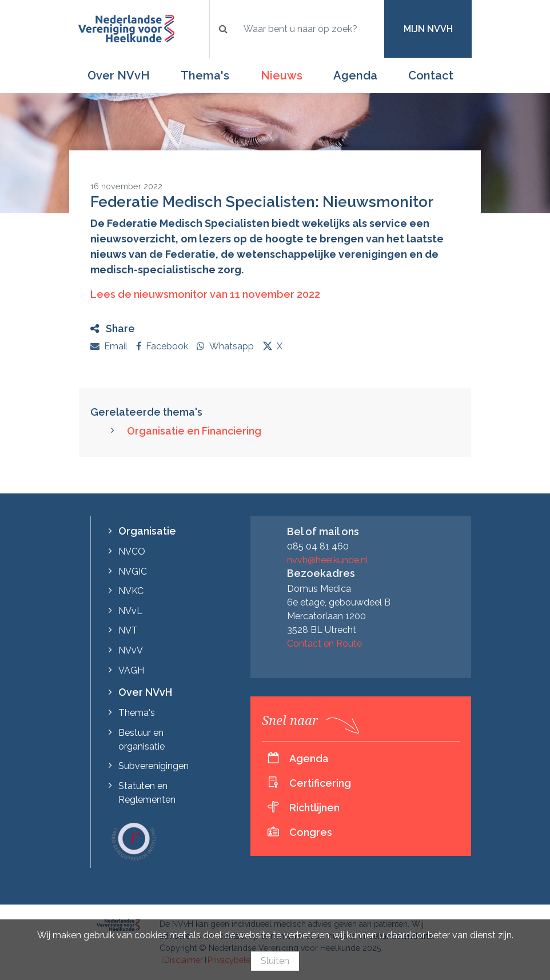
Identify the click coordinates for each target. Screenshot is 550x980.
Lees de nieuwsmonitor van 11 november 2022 (206, 294)
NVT (128, 630)
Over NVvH (119, 75)
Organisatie (147, 531)
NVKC (131, 591)
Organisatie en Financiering (194, 431)
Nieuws (282, 75)
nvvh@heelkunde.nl (328, 560)
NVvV (131, 650)
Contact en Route (324, 644)
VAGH (131, 670)
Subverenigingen (154, 766)
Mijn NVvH (428, 29)
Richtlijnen (314, 808)
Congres (311, 832)
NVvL (130, 611)
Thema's (205, 75)
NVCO (132, 551)
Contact (431, 75)
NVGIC (133, 571)
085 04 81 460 (318, 546)
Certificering (320, 783)
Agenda (355, 75)
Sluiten (275, 961)
